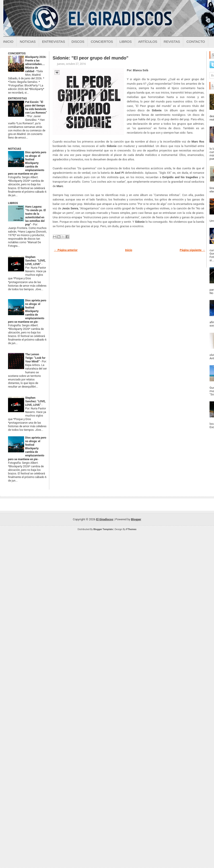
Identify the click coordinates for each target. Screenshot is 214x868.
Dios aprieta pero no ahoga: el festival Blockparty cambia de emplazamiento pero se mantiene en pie (27, 163)
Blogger (136, 519)
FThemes (131, 529)
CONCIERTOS (17, 53)
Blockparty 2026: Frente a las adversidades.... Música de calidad (36, 64)
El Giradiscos (105, 519)
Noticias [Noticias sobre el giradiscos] (28, 42)
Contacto (196, 42)
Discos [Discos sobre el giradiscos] (78, 42)
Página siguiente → (192, 250)
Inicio (8, 42)
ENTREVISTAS (17, 98)
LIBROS (13, 203)
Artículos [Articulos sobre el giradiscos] (148, 42)
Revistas (172, 42)
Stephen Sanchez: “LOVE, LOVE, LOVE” (35, 261)
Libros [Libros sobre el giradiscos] (126, 42)
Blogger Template (103, 529)
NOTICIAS (15, 149)
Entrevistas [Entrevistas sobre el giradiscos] (54, 42)
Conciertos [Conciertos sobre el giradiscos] (102, 42)
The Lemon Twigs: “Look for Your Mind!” (35, 358)
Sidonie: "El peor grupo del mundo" (91, 58)
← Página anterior (66, 250)
